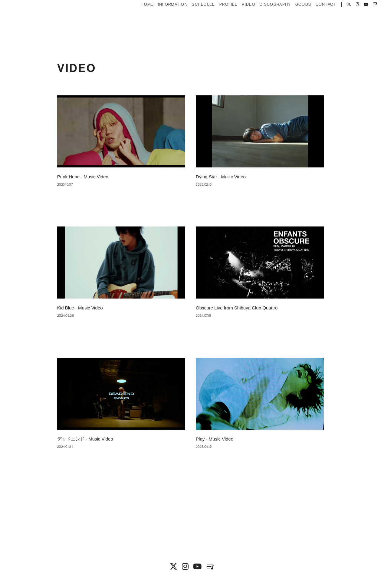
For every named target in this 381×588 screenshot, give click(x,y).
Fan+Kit (199, 572)
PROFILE (218, 23)
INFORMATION (162, 23)
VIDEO (238, 23)
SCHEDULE (192, 23)
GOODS (292, 23)
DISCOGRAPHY (264, 23)
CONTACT (315, 23)
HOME (136, 23)
